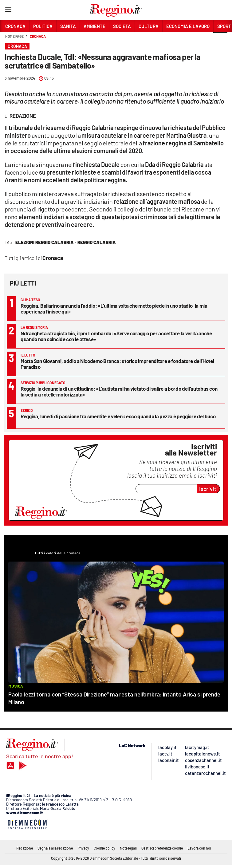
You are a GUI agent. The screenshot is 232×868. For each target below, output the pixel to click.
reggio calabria (97, 242)
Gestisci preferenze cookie (162, 848)
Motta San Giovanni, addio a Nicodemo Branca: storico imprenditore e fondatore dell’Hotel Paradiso (117, 364)
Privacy (83, 848)
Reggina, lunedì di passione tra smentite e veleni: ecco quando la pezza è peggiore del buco (118, 416)
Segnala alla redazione (55, 848)
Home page (14, 36)
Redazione (25, 848)
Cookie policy (104, 848)
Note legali (128, 848)
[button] (220, 40)
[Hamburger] (8, 11)
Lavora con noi (199, 848)
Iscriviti (208, 489)
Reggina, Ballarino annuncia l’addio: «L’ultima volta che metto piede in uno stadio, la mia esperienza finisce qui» (114, 308)
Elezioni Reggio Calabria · (46, 242)
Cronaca (38, 36)
